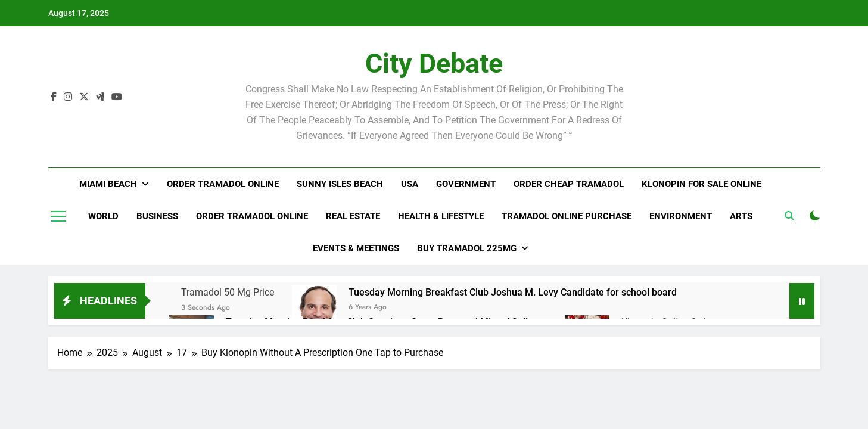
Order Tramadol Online (223, 184)
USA (410, 184)
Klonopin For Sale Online (701, 184)
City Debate (434, 63)
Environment (681, 216)
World (103, 216)
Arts (741, 216)
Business (157, 216)
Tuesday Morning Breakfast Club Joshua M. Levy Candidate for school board (513, 292)
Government (466, 184)
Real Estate (353, 216)
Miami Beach (108, 184)
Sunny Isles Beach (340, 184)
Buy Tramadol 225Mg (467, 248)
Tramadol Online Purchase (567, 216)
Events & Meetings (356, 248)
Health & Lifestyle (441, 216)
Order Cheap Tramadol (569, 184)
